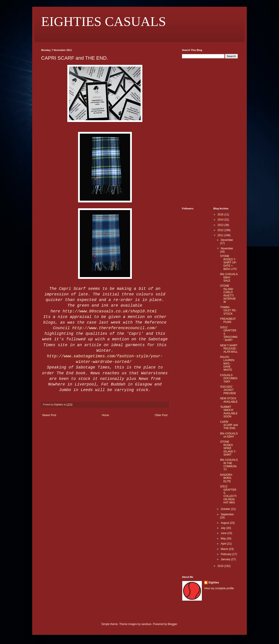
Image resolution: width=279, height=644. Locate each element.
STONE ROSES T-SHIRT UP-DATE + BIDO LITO (228, 263)
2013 (221, 225)
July (223, 528)
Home (106, 415)
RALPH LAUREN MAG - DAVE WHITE (227, 364)
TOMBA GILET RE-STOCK (228, 310)
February (226, 554)
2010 (221, 566)
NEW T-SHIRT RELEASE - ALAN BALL (229, 349)
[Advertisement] (195, 132)
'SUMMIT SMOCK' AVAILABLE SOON (229, 412)
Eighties (214, 583)
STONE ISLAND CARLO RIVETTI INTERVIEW (228, 294)
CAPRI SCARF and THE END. (229, 425)
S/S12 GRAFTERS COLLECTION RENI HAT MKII (228, 495)
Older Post (161, 415)
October (226, 509)
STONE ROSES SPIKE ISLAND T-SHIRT (228, 448)
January (226, 559)
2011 (221, 235)
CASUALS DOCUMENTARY (229, 378)
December (227, 240)
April (224, 544)
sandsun (146, 624)
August (225, 523)
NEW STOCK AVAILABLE (229, 400)
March (225, 549)
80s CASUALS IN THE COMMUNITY (229, 465)
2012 (221, 230)
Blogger (172, 624)
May (224, 539)
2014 (221, 220)
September (227, 514)
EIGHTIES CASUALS (104, 21)
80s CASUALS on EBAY (229, 435)
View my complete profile (219, 588)
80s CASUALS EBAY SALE (229, 277)
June (224, 533)
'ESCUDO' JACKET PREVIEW (228, 390)
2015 (221, 215)
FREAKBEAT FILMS (228, 320)
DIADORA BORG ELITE (226, 478)
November (227, 248)
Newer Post (49, 415)
